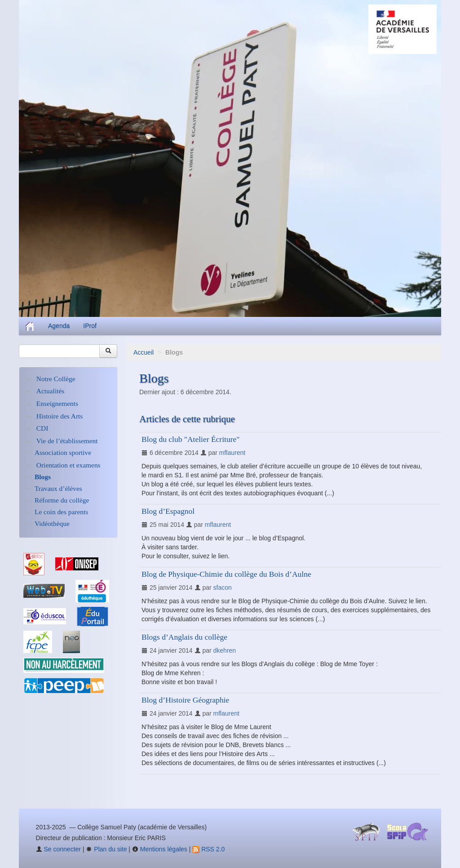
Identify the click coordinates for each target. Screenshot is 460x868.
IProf (90, 326)
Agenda (59, 326)
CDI (42, 428)
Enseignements (57, 403)
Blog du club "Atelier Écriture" (190, 439)
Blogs (43, 477)
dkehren (225, 650)
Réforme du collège (62, 500)
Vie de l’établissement (67, 441)
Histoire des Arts (60, 416)
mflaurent (232, 453)
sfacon (223, 588)
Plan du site (106, 849)
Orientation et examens (69, 465)
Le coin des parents (61, 512)
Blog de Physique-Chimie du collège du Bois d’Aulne (226, 574)
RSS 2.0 (208, 849)
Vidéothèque (52, 523)
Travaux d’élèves (58, 488)
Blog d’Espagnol (168, 511)
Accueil (144, 352)
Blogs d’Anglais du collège (184, 637)
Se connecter (58, 849)
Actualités (50, 391)
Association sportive (63, 452)
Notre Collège (56, 379)
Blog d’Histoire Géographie (185, 700)
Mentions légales (160, 849)
